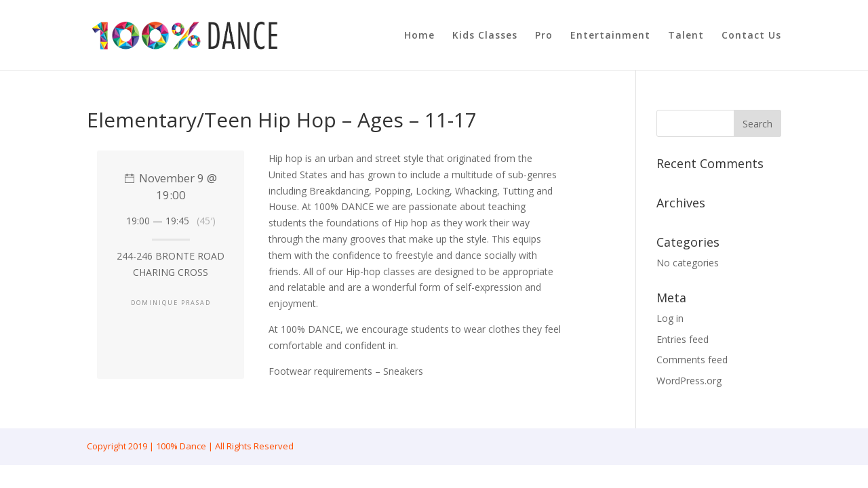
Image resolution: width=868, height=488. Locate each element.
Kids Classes (485, 36)
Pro (544, 36)
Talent (686, 36)
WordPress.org (689, 381)
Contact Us (751, 36)
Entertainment (610, 36)
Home (419, 36)
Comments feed (692, 360)
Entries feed (683, 339)
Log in (670, 318)
